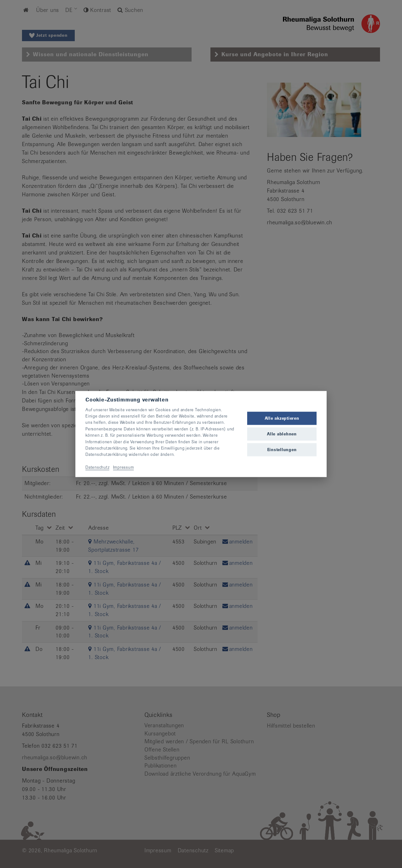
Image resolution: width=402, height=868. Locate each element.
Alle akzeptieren (282, 418)
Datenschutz (97, 467)
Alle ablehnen (282, 434)
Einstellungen (282, 450)
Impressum (124, 467)
